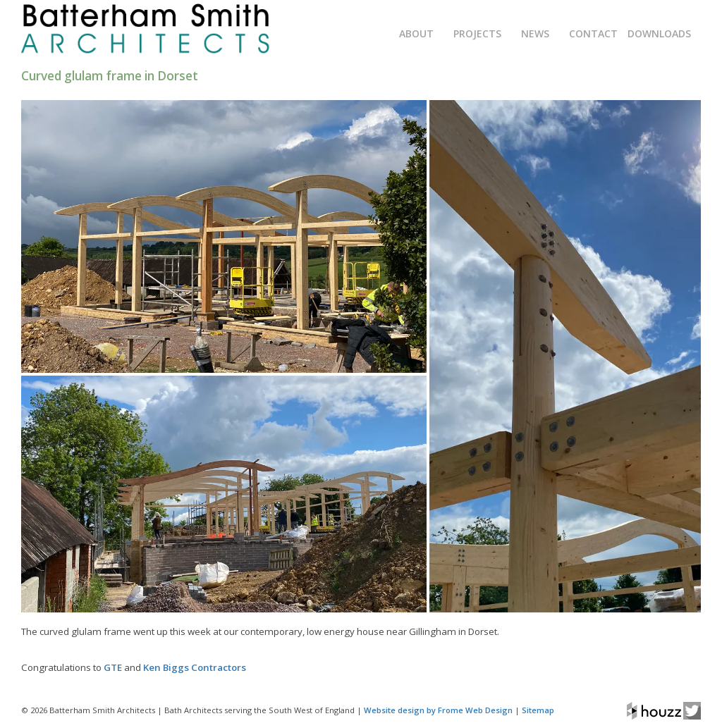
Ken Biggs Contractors (195, 667)
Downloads (659, 33)
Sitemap (538, 710)
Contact (593, 33)
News (535, 33)
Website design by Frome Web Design (438, 710)
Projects (477, 33)
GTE (113, 667)
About (416, 33)
